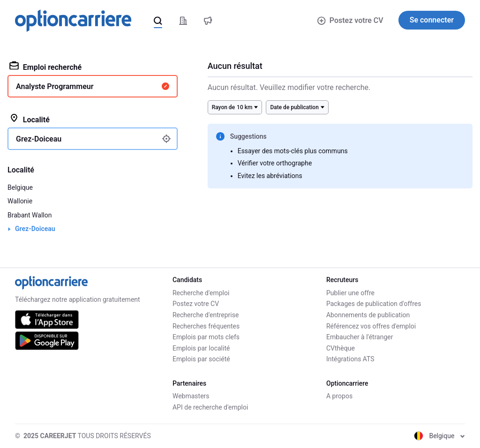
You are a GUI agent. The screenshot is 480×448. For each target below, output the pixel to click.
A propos (339, 396)
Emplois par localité (201, 348)
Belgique (20, 187)
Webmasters (191, 396)
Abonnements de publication (368, 315)
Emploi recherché (45, 67)
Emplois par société (201, 359)
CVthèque (341, 348)
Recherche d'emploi (201, 293)
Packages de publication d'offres (374, 304)
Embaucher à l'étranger (360, 337)
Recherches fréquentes (206, 326)
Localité (30, 119)
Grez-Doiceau (35, 229)
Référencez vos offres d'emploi (371, 326)
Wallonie (20, 201)
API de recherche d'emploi (210, 407)
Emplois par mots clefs (206, 337)
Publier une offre (350, 293)
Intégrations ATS (350, 359)
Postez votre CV (350, 20)
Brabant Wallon (30, 215)
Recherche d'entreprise (206, 315)
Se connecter (432, 20)
